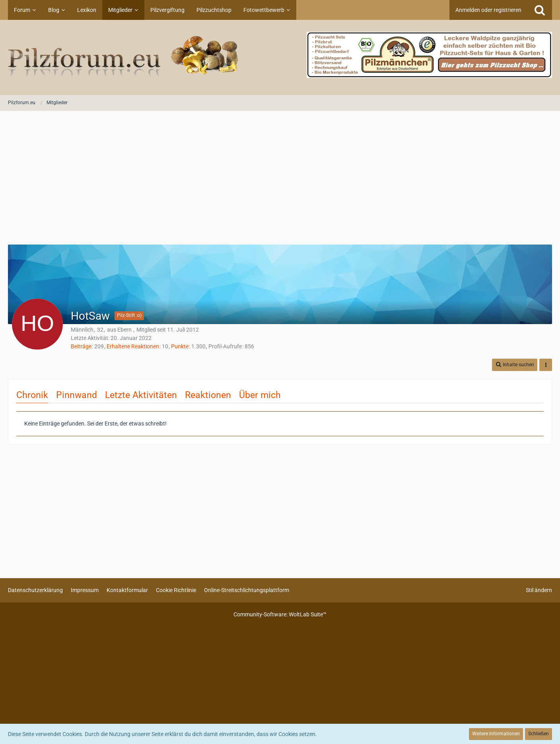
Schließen (539, 734)
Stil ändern (539, 590)
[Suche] (540, 10)
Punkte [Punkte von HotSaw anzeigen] (180, 346)
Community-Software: (280, 614)
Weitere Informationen (496, 734)
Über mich (260, 395)
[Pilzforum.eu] (280, 57)
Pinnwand (77, 395)
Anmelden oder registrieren (488, 10)
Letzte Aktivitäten (141, 395)
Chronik (32, 395)
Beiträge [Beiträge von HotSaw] (81, 346)
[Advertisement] (280, 179)
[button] (515, 365)
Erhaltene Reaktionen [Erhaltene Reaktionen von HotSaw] (133, 346)
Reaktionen (208, 395)
